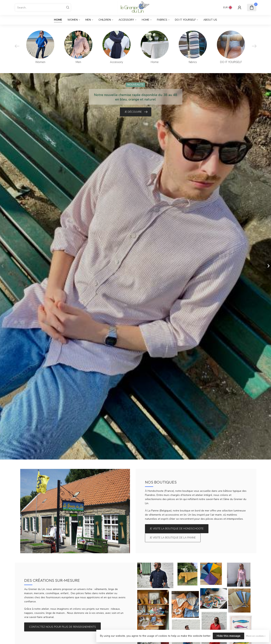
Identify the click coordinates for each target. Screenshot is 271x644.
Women (73, 20)
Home (58, 20)
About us (210, 20)
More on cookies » (256, 636)
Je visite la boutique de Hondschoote (177, 529)
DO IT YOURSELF (185, 20)
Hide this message (228, 636)
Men (88, 20)
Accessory (126, 20)
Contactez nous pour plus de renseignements (62, 627)
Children (105, 20)
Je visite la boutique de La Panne (173, 538)
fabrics (162, 20)
